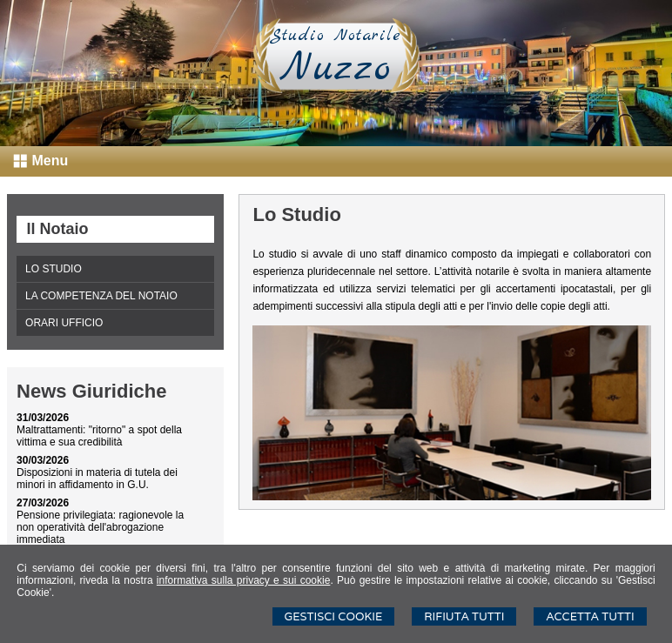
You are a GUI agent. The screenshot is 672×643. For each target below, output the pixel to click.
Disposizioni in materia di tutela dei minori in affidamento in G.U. (97, 479)
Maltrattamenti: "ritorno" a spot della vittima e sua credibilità (99, 436)
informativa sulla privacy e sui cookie (244, 580)
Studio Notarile (336, 36)
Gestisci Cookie (334, 616)
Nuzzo (336, 69)
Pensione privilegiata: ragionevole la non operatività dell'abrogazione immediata (100, 527)
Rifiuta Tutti (464, 616)
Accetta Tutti (590, 616)
